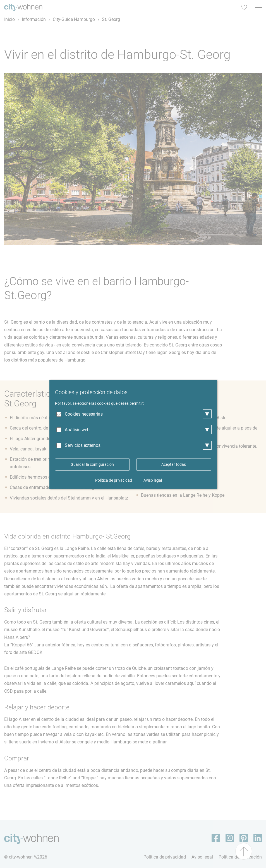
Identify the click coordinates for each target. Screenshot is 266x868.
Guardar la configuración (92, 464)
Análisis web (77, 430)
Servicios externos (83, 445)
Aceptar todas (174, 464)
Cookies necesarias (84, 414)
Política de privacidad (114, 480)
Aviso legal (153, 480)
